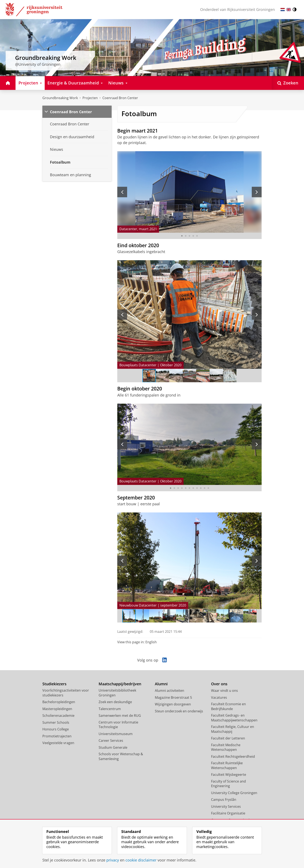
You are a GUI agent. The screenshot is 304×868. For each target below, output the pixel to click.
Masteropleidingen (57, 709)
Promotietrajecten (57, 736)
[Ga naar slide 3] (189, 236)
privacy (113, 860)
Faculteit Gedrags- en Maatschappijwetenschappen (234, 718)
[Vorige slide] (122, 192)
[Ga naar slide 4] (193, 236)
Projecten (90, 98)
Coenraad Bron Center (120, 98)
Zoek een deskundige (115, 702)
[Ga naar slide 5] (197, 236)
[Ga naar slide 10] (205, 488)
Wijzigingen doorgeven (173, 704)
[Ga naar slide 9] (201, 488)
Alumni (161, 684)
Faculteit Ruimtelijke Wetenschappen (227, 765)
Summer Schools (56, 722)
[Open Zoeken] (288, 83)
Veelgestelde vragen (58, 743)
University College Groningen (234, 793)
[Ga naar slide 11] (208, 488)
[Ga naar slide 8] (197, 488)
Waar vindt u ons (224, 691)
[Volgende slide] (257, 192)
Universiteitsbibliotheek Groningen (117, 693)
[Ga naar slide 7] (230, 376)
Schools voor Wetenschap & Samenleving (121, 756)
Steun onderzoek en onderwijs (179, 711)
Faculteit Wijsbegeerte (229, 775)
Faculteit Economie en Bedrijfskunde (228, 706)
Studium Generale (113, 747)
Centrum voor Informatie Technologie (118, 725)
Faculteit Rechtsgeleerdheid (233, 756)
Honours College (56, 729)
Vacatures (219, 697)
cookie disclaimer (141, 860)
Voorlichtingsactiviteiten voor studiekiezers (66, 693)
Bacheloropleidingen (59, 702)
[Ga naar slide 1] (182, 236)
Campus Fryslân (224, 800)
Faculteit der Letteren (228, 738)
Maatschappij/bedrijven (120, 684)
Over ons (219, 684)
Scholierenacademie (58, 716)
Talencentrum (110, 709)
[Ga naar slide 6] (216, 376)
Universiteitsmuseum (116, 734)
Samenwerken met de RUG (120, 716)
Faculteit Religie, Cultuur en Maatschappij (233, 729)
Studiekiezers (54, 684)
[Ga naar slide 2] (186, 236)
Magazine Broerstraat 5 (173, 697)
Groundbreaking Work (60, 98)
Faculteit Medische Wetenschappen (226, 747)
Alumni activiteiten (170, 691)
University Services (226, 806)
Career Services (111, 741)
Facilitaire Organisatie (228, 813)
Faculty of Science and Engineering (228, 784)
